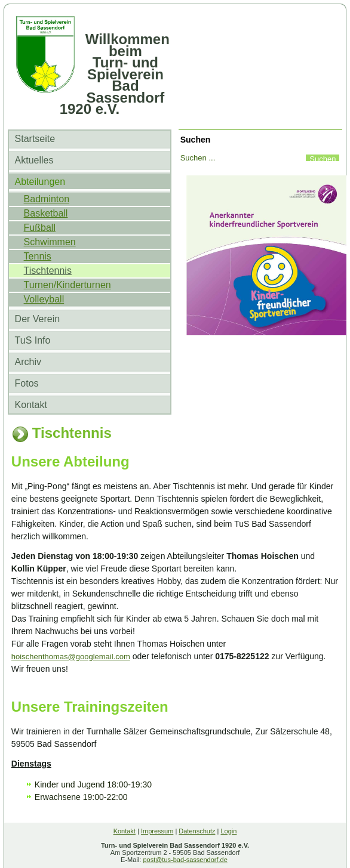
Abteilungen (40, 182)
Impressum (157, 831)
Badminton (47, 199)
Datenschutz (197, 831)
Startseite (35, 139)
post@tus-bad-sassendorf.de (185, 860)
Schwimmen (50, 242)
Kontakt (31, 405)
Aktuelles (34, 160)
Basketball (46, 213)
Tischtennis (48, 271)
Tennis (38, 256)
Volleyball (44, 299)
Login (228, 831)
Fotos (27, 383)
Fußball (40, 228)
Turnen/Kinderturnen (67, 285)
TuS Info (33, 340)
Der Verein (38, 319)
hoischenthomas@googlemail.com (71, 657)
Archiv (28, 362)
